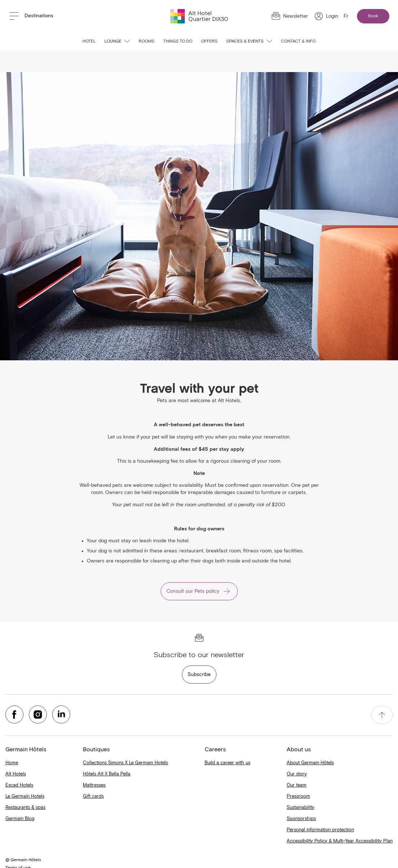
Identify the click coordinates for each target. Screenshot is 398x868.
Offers (209, 41)
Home (12, 763)
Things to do (178, 41)
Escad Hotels (19, 785)
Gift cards (93, 796)
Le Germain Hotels (25, 796)
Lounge (117, 41)
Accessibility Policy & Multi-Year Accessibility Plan (340, 841)
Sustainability (301, 808)
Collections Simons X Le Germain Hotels (125, 763)
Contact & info (298, 41)
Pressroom (298, 796)
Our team (297, 785)
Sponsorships (301, 819)
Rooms (147, 41)
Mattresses (94, 785)
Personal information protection (320, 830)
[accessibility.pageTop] (382, 715)
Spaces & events (249, 41)
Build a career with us (227, 763)
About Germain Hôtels (310, 763)
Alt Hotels (16, 774)
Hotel (89, 41)
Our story (297, 774)
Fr (346, 16)
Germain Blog (20, 819)
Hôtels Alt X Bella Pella (107, 774)
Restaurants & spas (25, 808)
